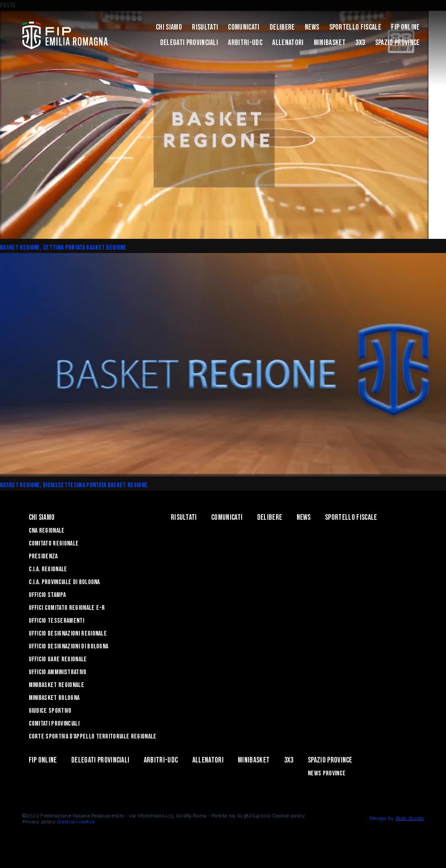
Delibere (282, 27)
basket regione (106, 248)
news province (327, 773)
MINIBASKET (330, 43)
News (312, 27)
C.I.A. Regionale (48, 569)
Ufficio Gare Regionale (58, 659)
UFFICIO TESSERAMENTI (56, 621)
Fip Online (405, 27)
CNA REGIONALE (47, 531)
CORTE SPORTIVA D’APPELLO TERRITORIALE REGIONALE (93, 737)
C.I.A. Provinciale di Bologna (64, 582)
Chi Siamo (169, 27)
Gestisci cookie (76, 822)
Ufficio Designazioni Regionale (68, 634)
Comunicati (244, 27)
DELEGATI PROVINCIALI (189, 43)
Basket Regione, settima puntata (43, 248)
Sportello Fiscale (355, 27)
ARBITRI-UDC (245, 43)
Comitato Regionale (54, 544)
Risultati (205, 27)
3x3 (360, 43)
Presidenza (43, 556)
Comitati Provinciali (54, 724)
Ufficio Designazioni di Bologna (69, 646)
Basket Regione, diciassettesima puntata (54, 485)
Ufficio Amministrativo (58, 672)
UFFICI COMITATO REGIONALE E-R (67, 608)
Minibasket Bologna (54, 698)
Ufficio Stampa (47, 595)
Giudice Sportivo (50, 711)
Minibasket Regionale (56, 685)
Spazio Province (397, 43)
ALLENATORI (288, 43)
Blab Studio (410, 818)
